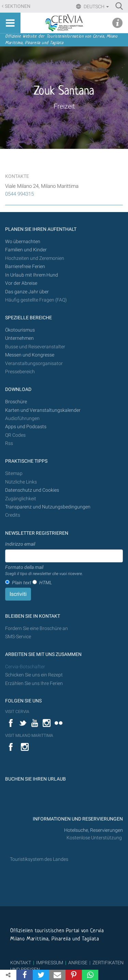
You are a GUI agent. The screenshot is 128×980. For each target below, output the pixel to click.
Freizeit (64, 106)
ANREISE (78, 963)
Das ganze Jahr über (27, 292)
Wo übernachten (23, 242)
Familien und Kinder (26, 250)
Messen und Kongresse (30, 355)
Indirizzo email (20, 544)
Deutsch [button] (96, 6)
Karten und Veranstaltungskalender (43, 410)
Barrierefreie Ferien (26, 267)
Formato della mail (44, 571)
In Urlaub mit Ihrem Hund (32, 275)
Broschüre (16, 402)
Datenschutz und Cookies (33, 490)
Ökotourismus (20, 330)
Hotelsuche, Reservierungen (94, 830)
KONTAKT (21, 963)
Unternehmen (19, 338)
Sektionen (18, 6)
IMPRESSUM (50, 963)
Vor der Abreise (21, 283)
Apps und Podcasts (26, 427)
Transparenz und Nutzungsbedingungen (48, 507)
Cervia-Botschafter (25, 667)
